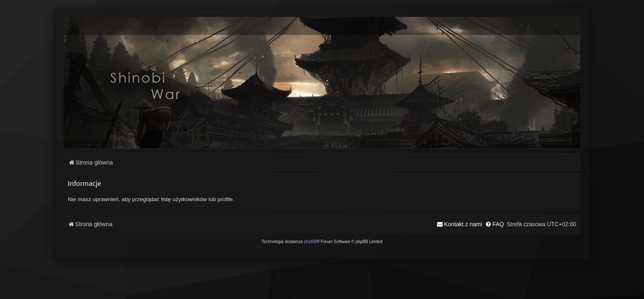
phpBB (310, 242)
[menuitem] (494, 224)
